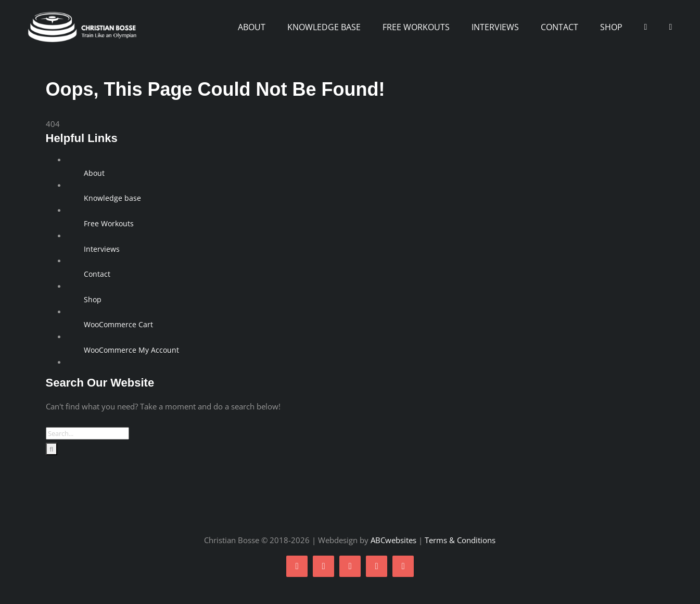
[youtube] (377, 566)
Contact (97, 274)
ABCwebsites (393, 540)
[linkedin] (403, 566)
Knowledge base (112, 198)
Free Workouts (109, 223)
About (94, 173)
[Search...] (87, 433)
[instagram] (350, 566)
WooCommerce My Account (131, 350)
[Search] (52, 449)
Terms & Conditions (460, 540)
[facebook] (297, 566)
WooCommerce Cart (118, 324)
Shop (93, 299)
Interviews (102, 249)
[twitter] (323, 566)
